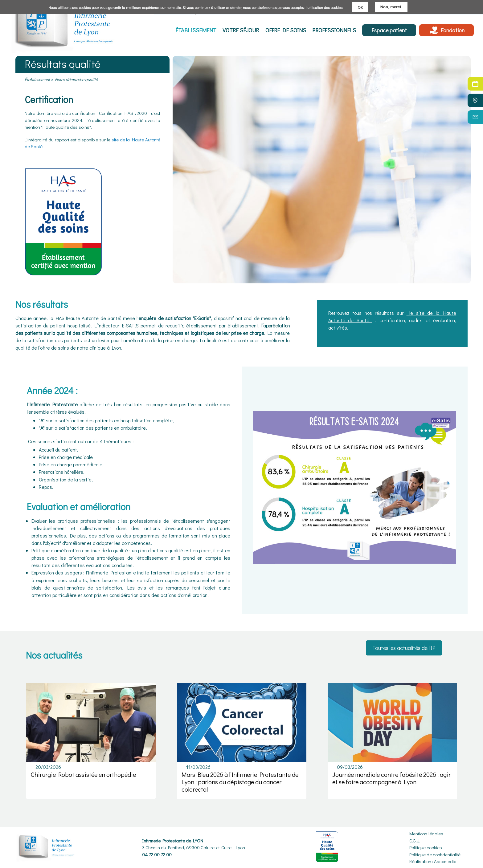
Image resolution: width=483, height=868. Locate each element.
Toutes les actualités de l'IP (404, 648)
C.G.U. (415, 841)
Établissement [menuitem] (196, 30)
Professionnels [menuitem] (334, 30)
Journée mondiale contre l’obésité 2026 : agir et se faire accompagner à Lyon (391, 778)
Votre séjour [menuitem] (241, 30)
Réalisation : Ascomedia (433, 861)
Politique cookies (426, 847)
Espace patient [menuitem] (389, 30)
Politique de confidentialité (435, 854)
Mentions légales (426, 834)
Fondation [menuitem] (453, 30)
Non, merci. (391, 7)
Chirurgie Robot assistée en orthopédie (83, 774)
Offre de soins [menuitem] (286, 30)
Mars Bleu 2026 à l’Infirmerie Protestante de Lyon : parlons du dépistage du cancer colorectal (240, 782)
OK (360, 7)
